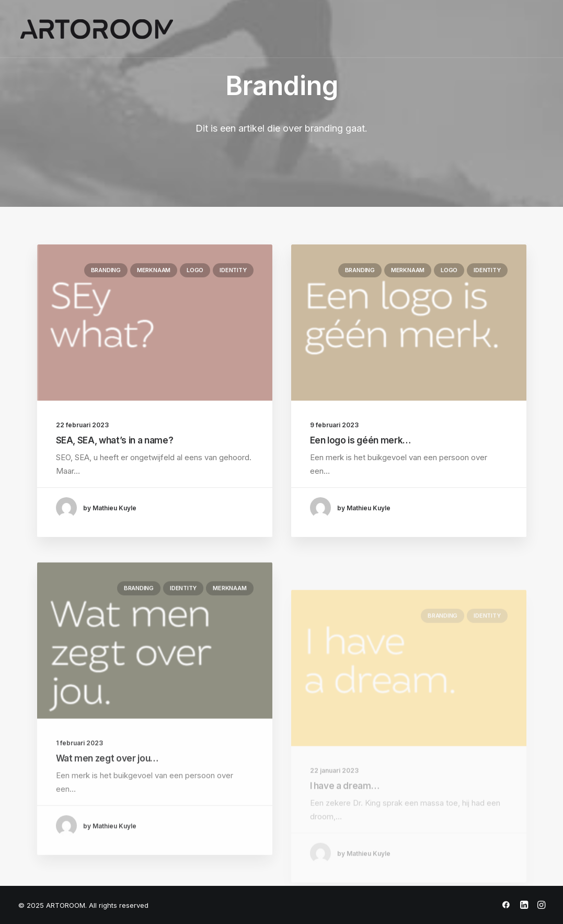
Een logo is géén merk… (361, 440)
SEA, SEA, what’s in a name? (115, 440)
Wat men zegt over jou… (107, 789)
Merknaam (154, 270)
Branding (106, 270)
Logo (195, 270)
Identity (233, 270)
